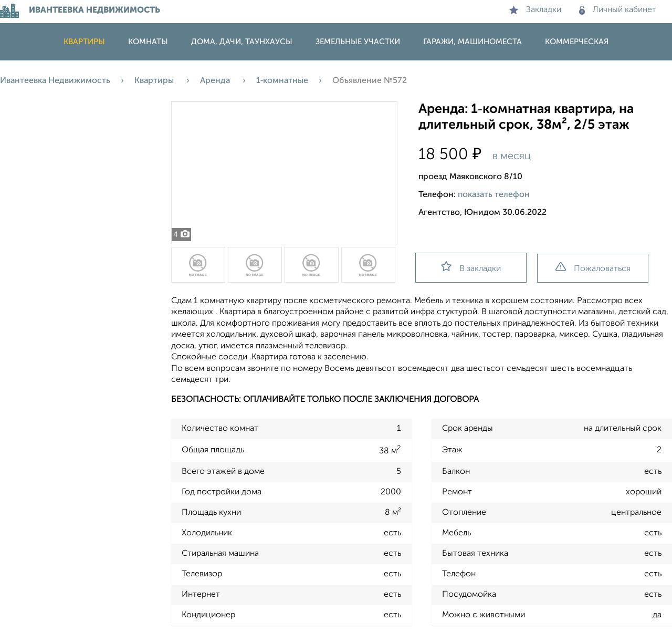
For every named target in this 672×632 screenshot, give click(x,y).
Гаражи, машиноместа (472, 42)
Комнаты (148, 42)
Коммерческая (577, 42)
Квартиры (84, 42)
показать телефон (494, 195)
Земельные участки (358, 42)
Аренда (216, 81)
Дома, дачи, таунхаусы (242, 42)
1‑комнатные (282, 81)
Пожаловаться (593, 268)
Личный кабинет (618, 10)
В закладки (471, 267)
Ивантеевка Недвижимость (55, 81)
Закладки (535, 10)
